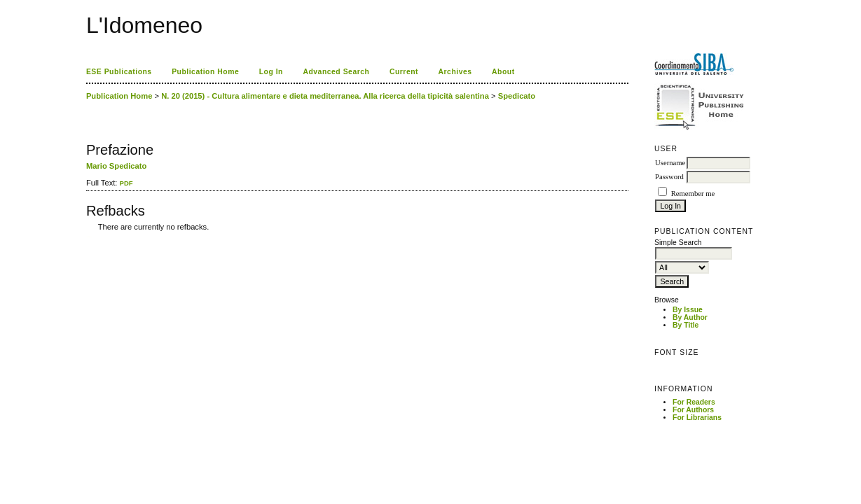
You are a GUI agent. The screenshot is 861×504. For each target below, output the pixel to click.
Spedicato (517, 96)
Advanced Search (336, 72)
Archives (455, 72)
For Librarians (697, 418)
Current (404, 72)
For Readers (694, 402)
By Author (690, 317)
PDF (126, 183)
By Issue (688, 310)
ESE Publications (119, 72)
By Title (686, 325)
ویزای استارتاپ (90, 237)
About (503, 72)
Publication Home (205, 72)
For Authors (693, 410)
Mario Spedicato (116, 166)
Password (669, 177)
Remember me (693, 194)
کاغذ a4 (87, 237)
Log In (271, 72)
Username (670, 163)
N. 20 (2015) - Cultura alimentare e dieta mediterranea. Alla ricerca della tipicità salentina (325, 96)
